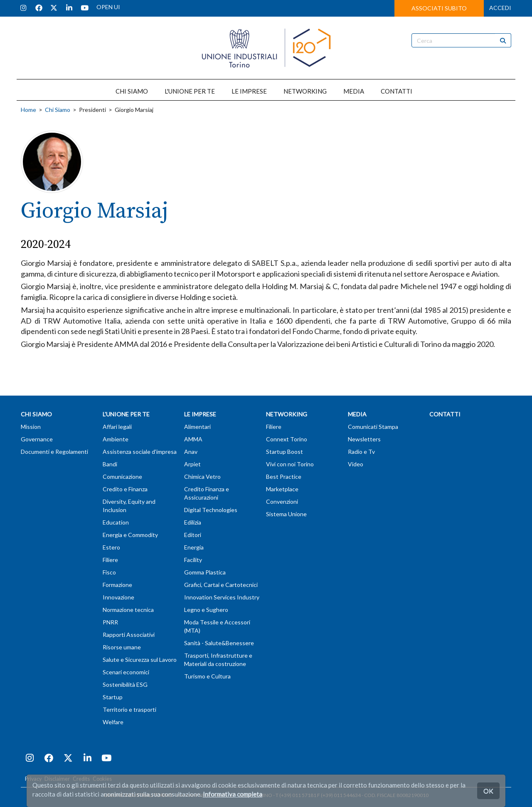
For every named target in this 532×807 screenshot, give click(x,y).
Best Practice (284, 477)
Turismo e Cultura (207, 676)
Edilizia (193, 522)
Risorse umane (122, 647)
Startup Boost (284, 452)
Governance (37, 439)
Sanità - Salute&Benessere (219, 643)
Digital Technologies (211, 510)
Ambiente (116, 439)
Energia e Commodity (130, 535)
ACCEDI (500, 8)
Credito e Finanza (125, 489)
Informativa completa (233, 794)
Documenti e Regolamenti (54, 452)
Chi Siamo (58, 110)
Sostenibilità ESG (125, 684)
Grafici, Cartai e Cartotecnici (221, 585)
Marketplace (282, 489)
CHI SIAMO (132, 91)
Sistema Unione (286, 514)
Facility (193, 560)
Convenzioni (282, 501)
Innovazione (118, 597)
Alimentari (197, 427)
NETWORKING (305, 91)
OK (488, 791)
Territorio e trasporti (129, 709)
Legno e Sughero (206, 610)
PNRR (110, 622)
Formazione (117, 585)
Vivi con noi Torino (290, 464)
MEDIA (354, 91)
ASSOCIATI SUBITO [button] (439, 8)
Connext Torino (287, 439)
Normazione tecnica (128, 610)
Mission (31, 427)
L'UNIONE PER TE (190, 91)
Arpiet (192, 464)
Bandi (110, 464)
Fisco (109, 572)
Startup (113, 697)
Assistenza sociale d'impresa (140, 452)
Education (116, 522)
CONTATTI (397, 91)
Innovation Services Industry (222, 597)
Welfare (113, 722)
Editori (193, 535)
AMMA (193, 439)
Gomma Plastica (205, 572)
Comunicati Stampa (373, 427)
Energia (194, 547)
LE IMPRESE (249, 91)
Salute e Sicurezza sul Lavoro (140, 660)
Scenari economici (126, 672)
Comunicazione (122, 477)
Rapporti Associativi (129, 635)
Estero (111, 547)
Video (356, 464)
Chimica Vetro (202, 477)
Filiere (110, 560)
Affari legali (117, 427)
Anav (191, 452)
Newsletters (364, 439)
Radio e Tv (361, 452)
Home (28, 110)
